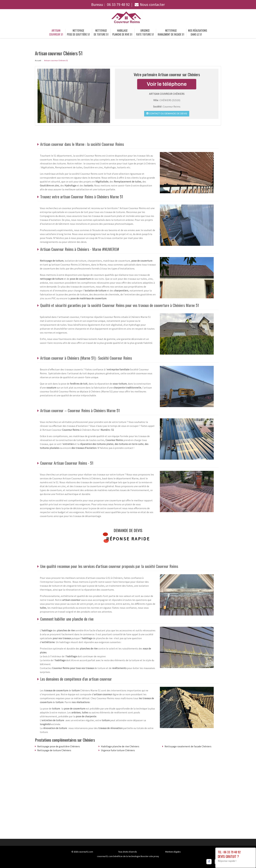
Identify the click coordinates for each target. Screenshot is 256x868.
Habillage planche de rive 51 (122, 32)
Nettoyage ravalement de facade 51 (171, 32)
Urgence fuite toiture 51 (145, 32)
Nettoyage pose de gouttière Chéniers (59, 746)
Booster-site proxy (150, 856)
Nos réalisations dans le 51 (198, 32)
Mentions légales (173, 852)
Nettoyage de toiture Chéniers (54, 750)
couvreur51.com (86, 852)
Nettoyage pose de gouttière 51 (78, 32)
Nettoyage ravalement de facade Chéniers (188, 746)
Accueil (38, 60)
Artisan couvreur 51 (56, 32)
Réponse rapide (128, 539)
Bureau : (111, 4)
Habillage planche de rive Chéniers (120, 746)
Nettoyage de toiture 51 (101, 32)
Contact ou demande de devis (167, 114)
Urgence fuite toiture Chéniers (118, 750)
